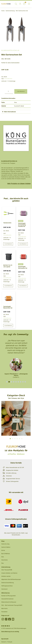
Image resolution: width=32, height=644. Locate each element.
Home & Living (5, 544)
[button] (7, 382)
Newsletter (4, 612)
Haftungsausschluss (7, 586)
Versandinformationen (7, 599)
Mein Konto (4, 608)
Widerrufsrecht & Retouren (9, 602)
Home (3, 11)
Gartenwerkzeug (10, 11)
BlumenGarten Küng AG (10, 50)
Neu (3, 563)
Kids (3, 557)
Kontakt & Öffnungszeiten (9, 596)
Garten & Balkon (6, 547)
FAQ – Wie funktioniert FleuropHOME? (12, 605)
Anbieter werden (6, 576)
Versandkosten (8, 79)
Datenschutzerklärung (8, 583)
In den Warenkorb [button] (8, 244)
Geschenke (4, 560)
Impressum (4, 589)
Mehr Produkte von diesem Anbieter (19, 184)
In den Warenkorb (21, 91)
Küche (3, 550)
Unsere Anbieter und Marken (9, 573)
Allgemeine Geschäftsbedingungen (11, 579)
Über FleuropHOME (7, 570)
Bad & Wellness (6, 554)
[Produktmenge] (9, 91)
